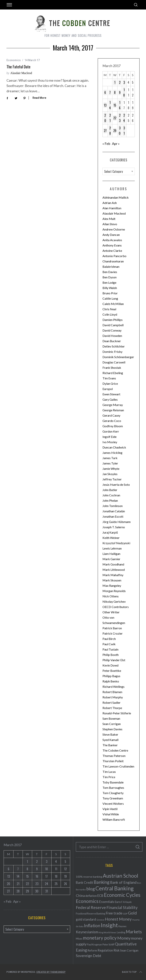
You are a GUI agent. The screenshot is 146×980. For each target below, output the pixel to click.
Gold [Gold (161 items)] (132, 913)
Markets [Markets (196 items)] (134, 932)
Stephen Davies (112, 729)
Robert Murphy (113, 697)
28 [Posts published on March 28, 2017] (110, 131)
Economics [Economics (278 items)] (87, 901)
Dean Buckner (112, 341)
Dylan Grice (110, 383)
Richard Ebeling (113, 373)
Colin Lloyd (110, 314)
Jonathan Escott (113, 516)
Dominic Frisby (112, 352)
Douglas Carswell (114, 362)
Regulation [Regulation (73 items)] (105, 950)
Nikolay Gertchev (114, 601)
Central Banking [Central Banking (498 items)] (115, 888)
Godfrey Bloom (113, 426)
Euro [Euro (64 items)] (118, 902)
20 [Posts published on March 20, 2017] (105, 118)
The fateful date (18, 67)
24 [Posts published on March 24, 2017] (124, 118)
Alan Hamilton (112, 208)
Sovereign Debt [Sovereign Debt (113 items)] (89, 956)
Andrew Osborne (114, 229)
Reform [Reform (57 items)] (92, 950)
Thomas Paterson (114, 756)
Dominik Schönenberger (118, 357)
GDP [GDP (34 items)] (125, 914)
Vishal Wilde (111, 814)
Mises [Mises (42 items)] (79, 939)
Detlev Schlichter (114, 346)
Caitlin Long (110, 298)
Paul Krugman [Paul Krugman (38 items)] (94, 945)
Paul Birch (109, 639)
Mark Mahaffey (113, 575)
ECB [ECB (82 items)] (100, 896)
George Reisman (113, 410)
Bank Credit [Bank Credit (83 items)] (85, 882)
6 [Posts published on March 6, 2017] (105, 92)
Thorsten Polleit (113, 761)
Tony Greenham (113, 798)
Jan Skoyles (110, 474)
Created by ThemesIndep (51, 972)
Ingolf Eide (109, 437)
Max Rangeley (112, 586)
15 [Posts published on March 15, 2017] (115, 105)
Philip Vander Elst (114, 660)
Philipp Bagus (111, 676)
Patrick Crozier (113, 633)
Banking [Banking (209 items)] (102, 882)
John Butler (110, 490)
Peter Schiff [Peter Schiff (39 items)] (108, 944)
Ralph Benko (111, 681)
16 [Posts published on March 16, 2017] (120, 105)
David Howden (112, 336)
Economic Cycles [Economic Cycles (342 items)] (122, 895)
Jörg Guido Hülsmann (117, 522)
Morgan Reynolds (114, 591)
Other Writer (111, 612)
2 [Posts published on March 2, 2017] (120, 82)
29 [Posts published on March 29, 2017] (115, 131)
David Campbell (113, 325)
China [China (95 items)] (80, 896)
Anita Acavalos (112, 240)
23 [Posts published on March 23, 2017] (120, 118)
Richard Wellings (113, 687)
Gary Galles (110, 399)
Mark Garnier (111, 559)
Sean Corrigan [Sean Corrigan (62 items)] (129, 950)
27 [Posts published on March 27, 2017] (105, 131)
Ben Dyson (109, 277)
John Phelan (110, 500)
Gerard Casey (111, 415)
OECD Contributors (116, 607)
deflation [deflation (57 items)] (91, 896)
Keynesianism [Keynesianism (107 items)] (87, 932)
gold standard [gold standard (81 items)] (86, 919)
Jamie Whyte (111, 469)
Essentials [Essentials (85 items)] (107, 902)
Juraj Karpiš (110, 532)
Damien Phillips (113, 320)
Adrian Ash (110, 203)
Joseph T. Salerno (114, 527)
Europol (108, 389)
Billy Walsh (110, 288)
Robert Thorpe (112, 708)
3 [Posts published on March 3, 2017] (124, 82)
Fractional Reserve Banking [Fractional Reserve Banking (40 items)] (90, 914)
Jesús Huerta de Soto (116, 484)
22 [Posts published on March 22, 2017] (115, 118)
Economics (14, 60)
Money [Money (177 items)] (124, 938)
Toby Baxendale (113, 782)
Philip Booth (111, 655)
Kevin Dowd (110, 665)
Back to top (132, 972)
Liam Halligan (111, 554)
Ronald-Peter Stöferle (117, 713)
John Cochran (111, 495)
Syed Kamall (110, 740)
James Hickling (112, 453)
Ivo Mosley (110, 442)
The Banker (110, 745)
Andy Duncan (111, 235)
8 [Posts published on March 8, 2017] (115, 92)
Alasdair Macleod (21, 73)
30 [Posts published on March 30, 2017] (120, 131)
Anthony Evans (112, 245)
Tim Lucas (109, 772)
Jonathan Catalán (114, 511)
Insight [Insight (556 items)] (109, 925)
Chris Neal (109, 309)
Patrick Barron (112, 628)
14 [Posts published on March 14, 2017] (110, 105)
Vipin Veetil (110, 809)
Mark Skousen (112, 580)
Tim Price (109, 777)
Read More (39, 98)
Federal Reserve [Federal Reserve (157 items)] (91, 907)
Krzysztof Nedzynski (116, 543)
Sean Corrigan (112, 724)
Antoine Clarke (112, 251)
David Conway (112, 330)
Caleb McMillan (113, 304)
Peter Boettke (112, 671)
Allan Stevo (110, 224)
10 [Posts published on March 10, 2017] (124, 92)
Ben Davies (110, 272)
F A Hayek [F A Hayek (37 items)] (126, 902)
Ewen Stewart (111, 394)
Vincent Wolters (113, 804)
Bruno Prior (110, 293)
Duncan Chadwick (114, 447)
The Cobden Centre (115, 750)
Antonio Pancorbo (114, 256)
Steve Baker (110, 734)
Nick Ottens (111, 596)
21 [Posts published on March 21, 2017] (110, 118)
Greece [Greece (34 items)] (100, 920)
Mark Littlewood (114, 570)
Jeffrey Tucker (112, 479)
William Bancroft (114, 819)
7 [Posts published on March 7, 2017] (110, 92)
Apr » (116, 144)
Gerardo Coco (112, 421)
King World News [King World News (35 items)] (108, 932)
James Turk (110, 458)
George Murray (113, 405)
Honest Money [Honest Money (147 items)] (118, 919)
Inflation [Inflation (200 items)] (92, 926)
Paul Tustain (110, 649)
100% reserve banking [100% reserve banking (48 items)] (89, 877)
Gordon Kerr (111, 431)
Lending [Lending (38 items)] (121, 932)
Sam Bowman (111, 718)
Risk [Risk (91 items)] (117, 950)
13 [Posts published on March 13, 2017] (105, 105)
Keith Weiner (111, 538)
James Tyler (110, 463)
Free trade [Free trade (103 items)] (114, 913)
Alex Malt (109, 219)
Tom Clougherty (113, 793)
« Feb (106, 144)
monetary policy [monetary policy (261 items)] (100, 938)
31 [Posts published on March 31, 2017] (124, 131)
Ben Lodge (109, 282)
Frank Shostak (112, 368)
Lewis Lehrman (112, 548)
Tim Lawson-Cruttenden (118, 766)
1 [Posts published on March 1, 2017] (115, 82)
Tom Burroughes (113, 788)
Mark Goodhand (113, 564)
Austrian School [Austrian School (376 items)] (121, 876)
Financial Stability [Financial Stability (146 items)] (122, 907)
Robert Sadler (111, 702)
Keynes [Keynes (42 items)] (122, 926)
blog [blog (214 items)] (91, 889)
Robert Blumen (112, 692)
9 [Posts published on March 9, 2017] (120, 92)
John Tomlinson (113, 506)
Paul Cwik (109, 644)
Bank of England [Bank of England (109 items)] (123, 882)
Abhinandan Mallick (116, 197)
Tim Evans (109, 378)
